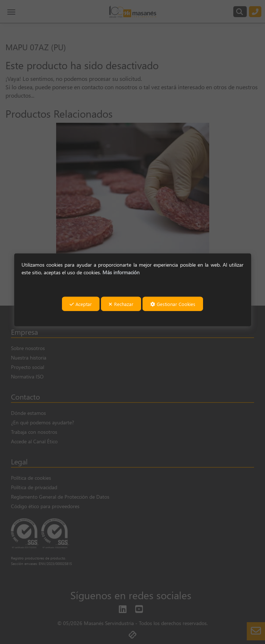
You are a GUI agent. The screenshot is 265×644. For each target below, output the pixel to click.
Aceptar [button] (81, 304)
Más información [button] (121, 272)
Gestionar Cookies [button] (173, 304)
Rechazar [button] (121, 304)
